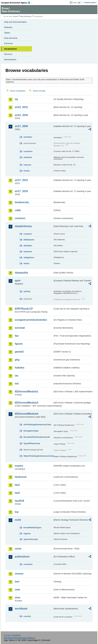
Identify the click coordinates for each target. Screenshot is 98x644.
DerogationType (31, 431)
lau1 (17, 485)
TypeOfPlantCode (32, 443)
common (20, 218)
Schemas (8, 43)
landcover (21, 477)
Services (8, 54)
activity (27, 291)
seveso (19, 574)
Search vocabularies (18, 91)
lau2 (17, 493)
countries (28, 151)
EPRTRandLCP (24, 309)
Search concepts (39, 91)
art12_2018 (21, 115)
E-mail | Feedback (12, 635)
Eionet (16, 16)
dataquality (21, 273)
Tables (7, 33)
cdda (18, 210)
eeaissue (28, 252)
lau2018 (19, 501)
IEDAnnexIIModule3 (27, 403)
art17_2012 (21, 180)
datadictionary (23, 226)
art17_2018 (21, 191)
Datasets (8, 27)
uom (18, 590)
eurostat (20, 328)
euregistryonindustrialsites (31, 320)
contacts (28, 234)
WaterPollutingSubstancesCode (38, 456)
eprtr (18, 281)
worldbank (21, 609)
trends (27, 171)
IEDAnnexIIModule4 (27, 414)
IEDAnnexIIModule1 (27, 392)
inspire (19, 466)
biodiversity (22, 202)
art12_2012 (21, 107)
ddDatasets (29, 240)
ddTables (28, 246)
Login (75, 3)
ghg (17, 360)
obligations (29, 257)
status (26, 263)
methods (28, 157)
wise (18, 598)
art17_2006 (21, 126)
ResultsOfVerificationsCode (37, 437)
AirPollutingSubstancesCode (37, 425)
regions (27, 533)
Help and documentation (15, 22)
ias (17, 376)
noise (18, 549)
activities (28, 137)
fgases (19, 344)
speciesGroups (31, 539)
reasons (27, 165)
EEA (17, 3)
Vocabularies (10, 49)
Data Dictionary (26, 16)
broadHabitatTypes (32, 527)
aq (16, 99)
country (27, 616)
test (17, 582)
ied (17, 384)
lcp (17, 512)
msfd (18, 520)
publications (22, 557)
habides (20, 368)
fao (17, 336)
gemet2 (19, 352)
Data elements (11, 38)
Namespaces (10, 59)
